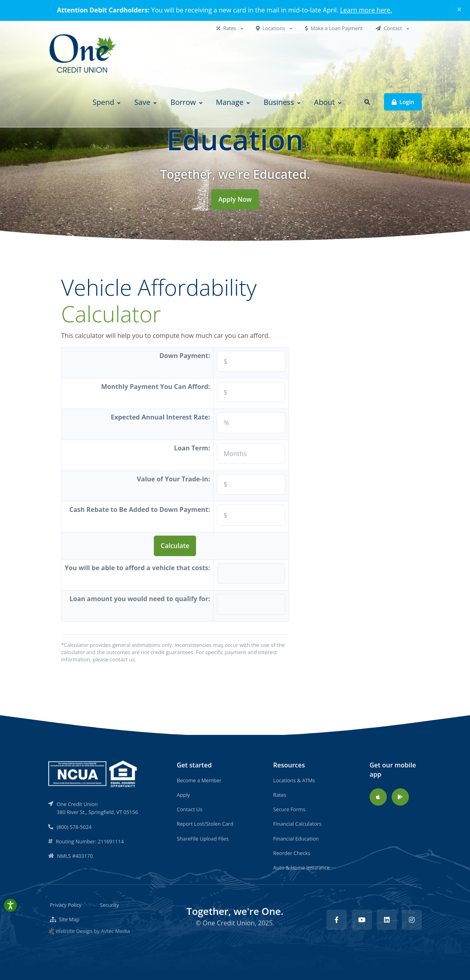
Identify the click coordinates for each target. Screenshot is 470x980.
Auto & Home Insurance (301, 867)
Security (109, 905)
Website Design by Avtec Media (93, 931)
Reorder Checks (292, 853)
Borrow (183, 102)
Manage (230, 102)
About (325, 102)
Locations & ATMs (294, 780)
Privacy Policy (66, 905)
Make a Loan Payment (334, 28)
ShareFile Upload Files (203, 839)
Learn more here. (366, 10)
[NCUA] (93, 773)
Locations (271, 28)
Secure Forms (289, 809)
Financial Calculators (297, 824)
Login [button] (403, 101)
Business (279, 102)
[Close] (459, 9)
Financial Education (296, 839)
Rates (227, 28)
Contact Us (190, 809)
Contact (389, 28)
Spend (103, 102)
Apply (183, 795)
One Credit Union (229, 923)
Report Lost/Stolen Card (205, 824)
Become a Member (199, 780)
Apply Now (235, 199)
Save (142, 102)
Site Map (65, 919)
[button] (367, 102)
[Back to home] (84, 54)
